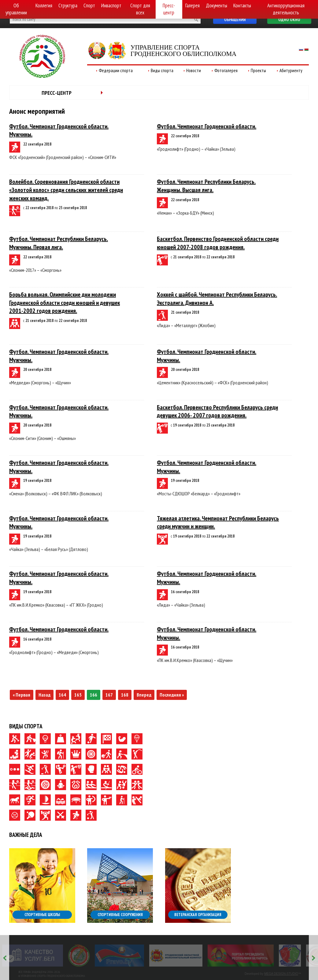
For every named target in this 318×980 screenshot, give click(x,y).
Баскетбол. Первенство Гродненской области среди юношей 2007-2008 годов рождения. (218, 243)
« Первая (22, 695)
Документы (216, 6)
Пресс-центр (169, 9)
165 (78, 695)
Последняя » (172, 695)
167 (109, 695)
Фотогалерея (226, 70)
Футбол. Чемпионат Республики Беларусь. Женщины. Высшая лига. (206, 186)
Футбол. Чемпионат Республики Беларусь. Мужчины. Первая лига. (59, 243)
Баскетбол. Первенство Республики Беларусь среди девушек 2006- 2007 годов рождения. (217, 411)
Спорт (89, 6)
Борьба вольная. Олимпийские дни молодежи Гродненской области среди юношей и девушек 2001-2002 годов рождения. (65, 303)
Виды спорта (162, 70)
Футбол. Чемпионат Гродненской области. (207, 126)
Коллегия (44, 6)
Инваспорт (111, 6)
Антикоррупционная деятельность (286, 9)
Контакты (242, 6)
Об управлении (16, 9)
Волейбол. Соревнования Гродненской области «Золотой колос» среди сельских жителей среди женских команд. (66, 190)
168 (125, 695)
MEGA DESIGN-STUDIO (281, 974)
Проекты (258, 70)
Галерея (192, 6)
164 (62, 695)
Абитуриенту (291, 70)
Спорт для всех (140, 9)
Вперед (144, 695)
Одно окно (289, 20)
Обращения (235, 20)
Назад (44, 695)
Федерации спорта (116, 70)
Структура (68, 6)
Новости (194, 70)
